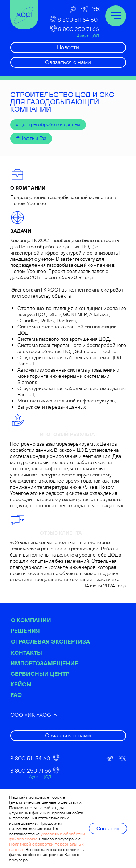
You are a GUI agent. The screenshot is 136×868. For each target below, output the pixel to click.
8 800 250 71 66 (79, 29)
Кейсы (39, 684)
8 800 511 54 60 (78, 20)
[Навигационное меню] (116, 16)
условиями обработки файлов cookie (47, 836)
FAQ (34, 695)
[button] (68, 62)
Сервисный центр (58, 674)
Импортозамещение (62, 663)
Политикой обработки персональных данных (46, 846)
